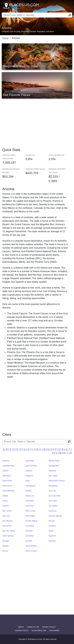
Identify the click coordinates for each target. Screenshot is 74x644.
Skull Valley (30, 516)
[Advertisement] (37, 120)
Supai (51, 531)
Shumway (30, 501)
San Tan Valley (9, 531)
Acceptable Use (39, 631)
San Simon (7, 526)
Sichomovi (30, 506)
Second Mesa (31, 466)
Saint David (7, 481)
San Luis (6, 516)
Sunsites (52, 526)
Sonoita (29, 541)
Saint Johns (7, 486)
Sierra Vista (30, 511)
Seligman (29, 476)
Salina (5, 501)
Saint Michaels (8, 491)
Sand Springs (8, 536)
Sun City (52, 491)
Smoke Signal (31, 521)
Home (6, 38)
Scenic (5, 551)
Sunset (51, 521)
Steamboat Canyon (57, 481)
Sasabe (6, 546)
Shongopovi (31, 486)
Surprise (52, 541)
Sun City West (54, 496)
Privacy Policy (49, 627)
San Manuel (7, 521)
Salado (5, 496)
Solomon (29, 531)
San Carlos (7, 511)
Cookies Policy (22, 631)
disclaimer (54, 631)
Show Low (30, 496)
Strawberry (53, 486)
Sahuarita (6, 476)
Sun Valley (53, 506)
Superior (52, 536)
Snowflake (30, 526)
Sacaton (6, 461)
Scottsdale (30, 461)
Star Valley (53, 476)
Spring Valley (54, 461)
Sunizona (52, 511)
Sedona (29, 471)
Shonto (29, 491)
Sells (28, 481)
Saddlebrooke (8, 466)
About (21, 627)
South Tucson (31, 551)
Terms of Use (33, 627)
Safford (5, 471)
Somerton (30, 536)
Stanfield (52, 471)
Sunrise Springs (55, 516)
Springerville (54, 466)
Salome (6, 506)
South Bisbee (31, 546)
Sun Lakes (53, 501)
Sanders (6, 541)
